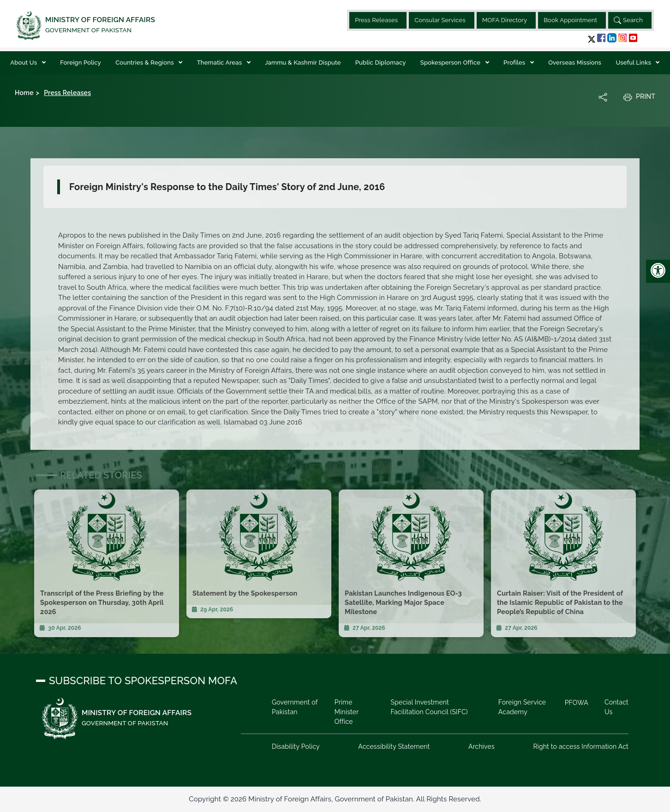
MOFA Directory (505, 20)
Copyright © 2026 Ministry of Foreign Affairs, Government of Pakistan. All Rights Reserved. (335, 799)
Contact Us (616, 707)
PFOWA (577, 703)
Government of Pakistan (295, 707)
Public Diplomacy (381, 63)
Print (639, 97)
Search (628, 20)
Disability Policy (296, 746)
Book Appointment (570, 20)
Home (24, 93)
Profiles (515, 63)
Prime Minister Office (347, 712)
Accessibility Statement (394, 746)
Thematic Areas (220, 63)
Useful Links (634, 63)
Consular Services (440, 20)
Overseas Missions (575, 63)
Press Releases (376, 20)
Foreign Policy (81, 63)
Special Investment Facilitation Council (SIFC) (429, 707)
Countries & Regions (145, 63)
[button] (592, 39)
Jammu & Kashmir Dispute (303, 63)
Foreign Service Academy (522, 707)
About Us (24, 63)
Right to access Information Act (581, 746)
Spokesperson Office (451, 63)
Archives (482, 746)
